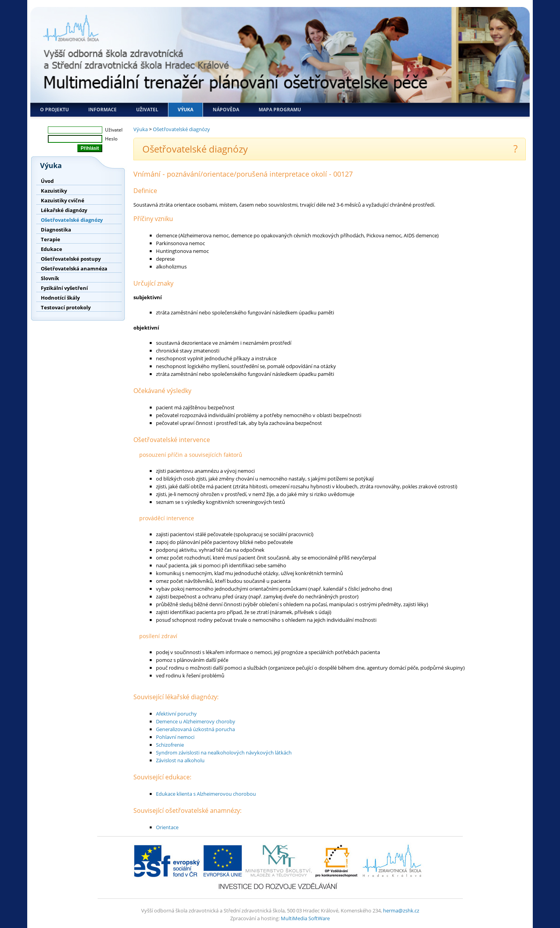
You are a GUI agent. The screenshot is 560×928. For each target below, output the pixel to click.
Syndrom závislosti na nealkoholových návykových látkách (224, 753)
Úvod (47, 181)
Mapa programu (280, 110)
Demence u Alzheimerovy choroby (196, 721)
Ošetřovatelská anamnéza (74, 268)
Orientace (167, 827)
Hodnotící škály (60, 298)
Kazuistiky (54, 191)
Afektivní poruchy (176, 714)
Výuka (185, 110)
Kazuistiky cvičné (63, 200)
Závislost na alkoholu (180, 760)
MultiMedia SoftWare (305, 918)
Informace (102, 110)
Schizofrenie (170, 745)
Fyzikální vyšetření (64, 288)
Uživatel (147, 110)
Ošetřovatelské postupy (71, 259)
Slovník (50, 278)
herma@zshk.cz (401, 910)
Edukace (52, 249)
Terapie (51, 239)
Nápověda (226, 110)
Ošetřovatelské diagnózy (72, 220)
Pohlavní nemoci (175, 737)
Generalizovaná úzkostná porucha (195, 729)
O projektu (54, 110)
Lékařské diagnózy (64, 210)
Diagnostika (56, 230)
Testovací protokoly (66, 307)
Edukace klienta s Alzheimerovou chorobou (206, 794)
